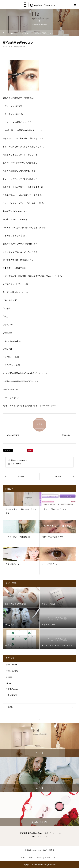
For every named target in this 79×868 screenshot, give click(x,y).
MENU (39, 858)
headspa (9, 677)
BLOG (56, 858)
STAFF (48, 858)
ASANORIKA (13, 435)
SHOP (31, 858)
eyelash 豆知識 (12, 671)
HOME (23, 858)
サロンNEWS (20, 47)
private (8, 683)
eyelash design (11, 665)
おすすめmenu (12, 689)
